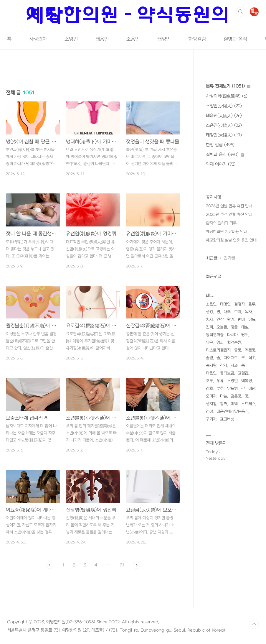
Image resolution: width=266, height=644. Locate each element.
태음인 (102, 39)
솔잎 (209, 358)
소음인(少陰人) (224, 125)
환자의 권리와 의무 (221, 223)
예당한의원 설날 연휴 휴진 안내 (231, 240)
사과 (234, 365)
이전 (50, 565)
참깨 (224, 404)
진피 (209, 327)
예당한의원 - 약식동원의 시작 (128, 15)
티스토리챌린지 (218, 350)
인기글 (229, 258)
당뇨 (252, 319)
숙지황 (211, 365)
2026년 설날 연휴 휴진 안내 (229, 206)
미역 (234, 404)
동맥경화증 (215, 335)
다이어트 (231, 358)
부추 (220, 388)
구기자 (211, 419)
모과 (238, 312)
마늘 (224, 396)
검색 (241, 12)
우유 (220, 381)
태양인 (164, 39)
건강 (209, 411)
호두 (209, 381)
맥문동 (250, 350)
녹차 (248, 312)
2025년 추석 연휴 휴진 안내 (229, 215)
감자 (224, 365)
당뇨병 (232, 388)
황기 (231, 319)
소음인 (133, 39)
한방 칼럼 (220, 145)
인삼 (220, 319)
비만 (252, 388)
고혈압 (243, 373)
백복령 (247, 381)
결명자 (239, 304)
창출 (234, 327)
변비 (241, 319)
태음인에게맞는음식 (232, 411)
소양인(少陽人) (224, 106)
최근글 (212, 258)
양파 (220, 342)
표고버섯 (227, 419)
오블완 (222, 327)
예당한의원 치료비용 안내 (227, 232)
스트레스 (248, 404)
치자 (209, 319)
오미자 (211, 396)
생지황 (211, 404)
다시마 (232, 335)
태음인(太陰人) (224, 116)
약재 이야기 (221, 164)
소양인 (71, 39)
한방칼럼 (197, 39)
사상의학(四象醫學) (227, 96)
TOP (254, 624)
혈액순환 (234, 342)
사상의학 (38, 39)
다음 (136, 565)
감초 (209, 388)
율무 (252, 304)
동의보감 (227, 373)
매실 (245, 327)
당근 (209, 342)
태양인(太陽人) (224, 135)
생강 (209, 312)
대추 (227, 312)
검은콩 (236, 396)
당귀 (245, 335)
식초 (252, 358)
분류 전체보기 (228, 86)
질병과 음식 (235, 39)
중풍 (238, 350)
